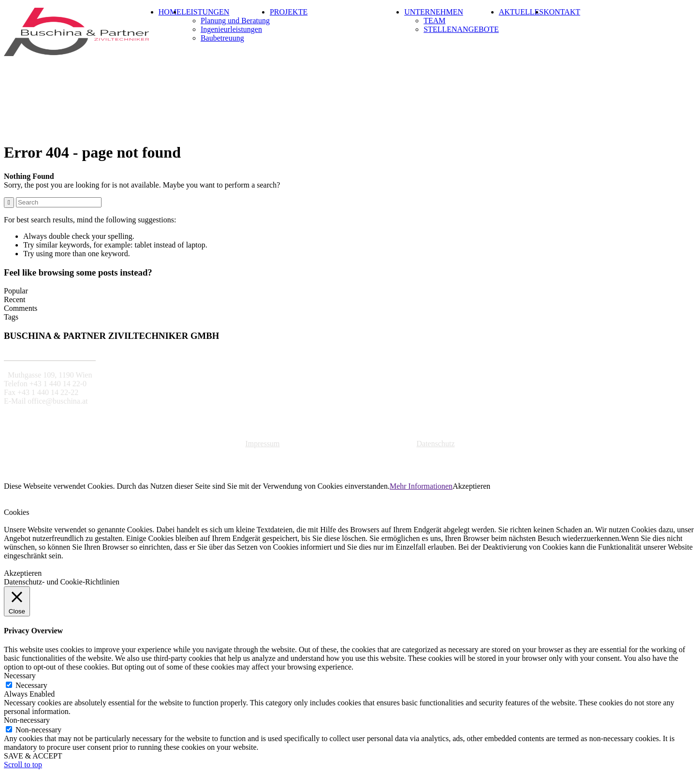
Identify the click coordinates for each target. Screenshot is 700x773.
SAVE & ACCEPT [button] (33, 756)
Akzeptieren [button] (471, 486)
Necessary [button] (20, 676)
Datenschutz (435, 444)
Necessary (31, 685)
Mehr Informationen (421, 486)
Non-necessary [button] (27, 720)
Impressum (262, 444)
